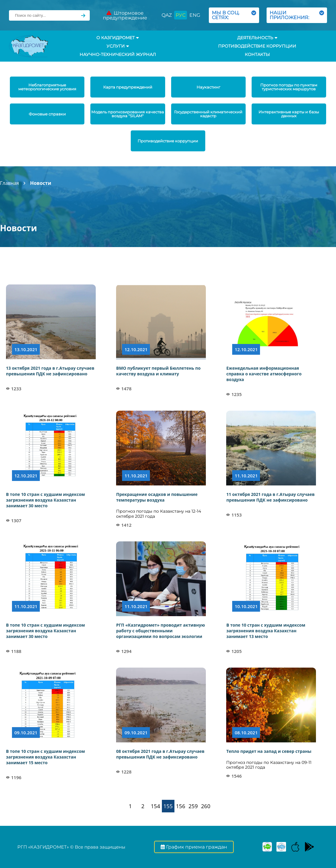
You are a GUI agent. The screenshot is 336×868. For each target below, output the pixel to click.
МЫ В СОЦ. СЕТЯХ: (234, 15)
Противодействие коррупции (257, 46)
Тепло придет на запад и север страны (269, 751)
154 (155, 806)
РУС (181, 15)
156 (181, 806)
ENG (195, 15)
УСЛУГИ (118, 46)
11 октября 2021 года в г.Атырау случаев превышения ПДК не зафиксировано (270, 497)
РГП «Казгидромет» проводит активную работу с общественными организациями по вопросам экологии (161, 631)
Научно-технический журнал (118, 54)
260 (206, 806)
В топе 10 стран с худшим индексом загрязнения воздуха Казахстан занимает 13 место (266, 631)
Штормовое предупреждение (125, 15)
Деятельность (257, 38)
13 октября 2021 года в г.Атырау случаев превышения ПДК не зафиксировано (50, 371)
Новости (41, 183)
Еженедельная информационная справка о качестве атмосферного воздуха (264, 374)
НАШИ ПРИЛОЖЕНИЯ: (297, 15)
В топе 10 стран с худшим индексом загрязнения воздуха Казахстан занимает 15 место (45, 757)
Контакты (257, 54)
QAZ (167, 15)
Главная (9, 183)
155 (168, 806)
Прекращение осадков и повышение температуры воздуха (157, 497)
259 (193, 806)
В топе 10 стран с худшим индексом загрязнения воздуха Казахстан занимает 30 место (45, 500)
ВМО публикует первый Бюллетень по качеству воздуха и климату (158, 371)
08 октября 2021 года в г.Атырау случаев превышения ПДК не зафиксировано (160, 754)
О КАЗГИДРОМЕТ (118, 38)
